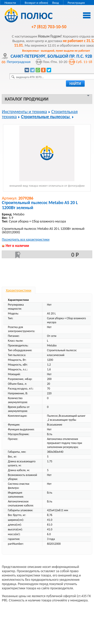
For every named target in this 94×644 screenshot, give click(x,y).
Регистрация (76, 3)
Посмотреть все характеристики (26, 239)
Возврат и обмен (36, 3)
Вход (55, 3)
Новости (10, 3)
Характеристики (18, 290)
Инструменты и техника (24, 112)
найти (75, 84)
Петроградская (19, 62)
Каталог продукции (26, 99)
